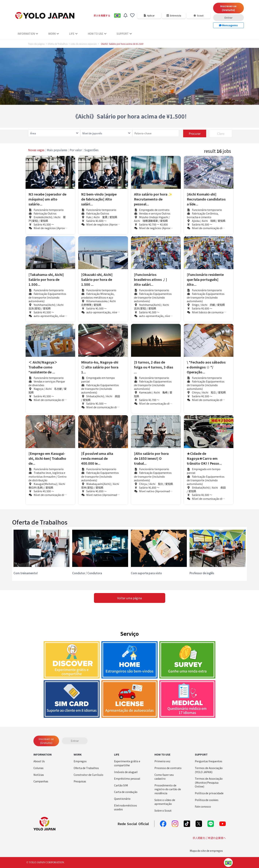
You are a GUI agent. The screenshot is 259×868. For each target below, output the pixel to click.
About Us (39, 761)
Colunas (38, 768)
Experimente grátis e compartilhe (127, 763)
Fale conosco (203, 806)
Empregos (80, 761)
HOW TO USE (97, 34)
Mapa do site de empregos (206, 851)
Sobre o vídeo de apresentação (165, 802)
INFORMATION (28, 34)
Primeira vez (162, 761)
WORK (54, 34)
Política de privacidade (209, 793)
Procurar (195, 133)
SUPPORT (124, 34)
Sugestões (91, 150)
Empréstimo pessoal (127, 778)
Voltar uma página (129, 598)
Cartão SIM (121, 785)
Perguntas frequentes (209, 761)
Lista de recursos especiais (84, 44)
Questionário (122, 799)
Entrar (228, 18)
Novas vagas (36, 150)
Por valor (76, 150)
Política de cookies (207, 800)
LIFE (73, 34)
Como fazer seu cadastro (164, 777)
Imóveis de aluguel (126, 772)
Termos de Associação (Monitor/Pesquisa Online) (209, 782)
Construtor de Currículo (88, 775)
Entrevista (174, 15)
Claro (221, 133)
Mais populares (57, 150)
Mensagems (228, 25)
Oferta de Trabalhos (58, 44)
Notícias (39, 775)
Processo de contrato (168, 768)
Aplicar (149, 15)
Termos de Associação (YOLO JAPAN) (209, 770)
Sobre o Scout (163, 810)
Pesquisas (80, 781)
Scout (198, 15)
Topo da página (36, 44)
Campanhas (41, 781)
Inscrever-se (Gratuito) (228, 8)
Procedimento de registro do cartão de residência (168, 789)
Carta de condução (126, 792)
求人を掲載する (102, 15)
